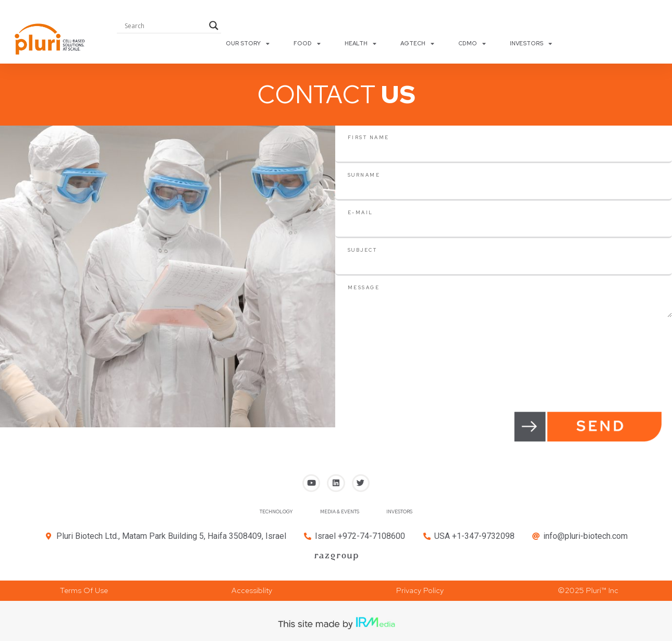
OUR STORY (248, 43)
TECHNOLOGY (258, 515)
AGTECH (417, 43)
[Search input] (164, 26)
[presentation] (414, 338)
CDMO (472, 43)
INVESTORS (531, 43)
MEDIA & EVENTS (339, 515)
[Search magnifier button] (214, 26)
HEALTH (361, 43)
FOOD (307, 43)
